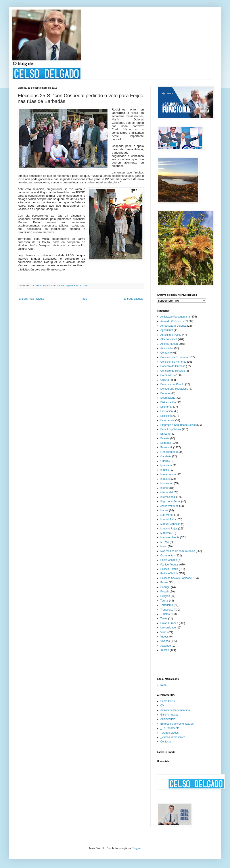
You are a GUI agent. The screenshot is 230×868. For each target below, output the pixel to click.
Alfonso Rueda (169, 344)
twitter (164, 685)
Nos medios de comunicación (178, 551)
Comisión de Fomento (173, 362)
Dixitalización (168, 402)
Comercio (166, 353)
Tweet (164, 619)
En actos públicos (171, 429)
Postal (164, 592)
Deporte (165, 393)
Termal (164, 601)
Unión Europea (169, 623)
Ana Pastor (167, 348)
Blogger (136, 848)
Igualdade (166, 465)
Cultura (165, 380)
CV (162, 706)
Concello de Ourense (173, 366)
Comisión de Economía (174, 357)
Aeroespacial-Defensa (173, 326)
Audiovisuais (168, 719)
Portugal (165, 587)
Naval (164, 546)
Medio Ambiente (170, 537)
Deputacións (168, 398)
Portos (164, 582)
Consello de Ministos (173, 371)
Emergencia (167, 420)
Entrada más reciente (31, 299)
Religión (165, 596)
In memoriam (168, 474)
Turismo (165, 614)
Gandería (166, 456)
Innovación (167, 483)
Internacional (168, 497)
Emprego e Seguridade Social (178, 425)
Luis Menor (167, 515)
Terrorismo (167, 605)
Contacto (166, 742)
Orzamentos (168, 556)
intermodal (167, 492)
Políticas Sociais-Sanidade (176, 578)
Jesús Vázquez (169, 506)
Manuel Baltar (169, 520)
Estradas (166, 443)
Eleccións (166, 416)
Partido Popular (170, 565)
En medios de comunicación (177, 724)
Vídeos (164, 637)
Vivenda (165, 641)
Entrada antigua (133, 299)
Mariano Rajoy (169, 529)
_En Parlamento (170, 728)
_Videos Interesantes (173, 737)
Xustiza (165, 650)
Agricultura (167, 330)
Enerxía (165, 438)
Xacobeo (166, 646)
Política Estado (169, 569)
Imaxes (165, 470)
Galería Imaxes (169, 715)
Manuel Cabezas (170, 524)
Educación (167, 411)
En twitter (166, 434)
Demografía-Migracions (174, 389)
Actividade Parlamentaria (175, 317)
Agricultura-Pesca (171, 335)
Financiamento (169, 452)
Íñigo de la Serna (170, 501)
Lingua (164, 510)
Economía (166, 407)
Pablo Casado (169, 560)
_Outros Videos (170, 733)
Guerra (164, 461)
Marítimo (166, 533)
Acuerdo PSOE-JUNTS (174, 321)
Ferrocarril (166, 447)
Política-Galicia (169, 573)
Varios (164, 632)
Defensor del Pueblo (172, 384)
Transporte (167, 610)
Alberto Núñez (169, 339)
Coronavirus (168, 375)
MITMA (165, 542)
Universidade (168, 628)
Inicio (84, 299)
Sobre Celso (168, 701)
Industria (165, 479)
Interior (164, 488)
